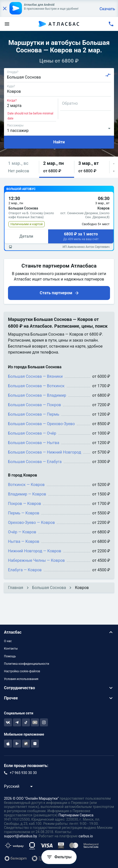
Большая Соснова (49, 588)
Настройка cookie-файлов (22, 671)
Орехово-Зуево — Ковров (31, 523)
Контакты (11, 649)
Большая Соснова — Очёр (32, 433)
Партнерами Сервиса (76, 815)
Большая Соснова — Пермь (34, 414)
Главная (16, 588)
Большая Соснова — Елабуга (35, 462)
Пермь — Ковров (24, 513)
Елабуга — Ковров (25, 570)
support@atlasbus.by (20, 836)
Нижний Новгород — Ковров (35, 551)
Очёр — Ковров (22, 532)
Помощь (10, 656)
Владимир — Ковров (27, 494)
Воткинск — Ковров (26, 485)
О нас (8, 641)
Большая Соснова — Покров (34, 405)
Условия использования (21, 679)
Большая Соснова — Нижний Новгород (45, 452)
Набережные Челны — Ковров (36, 560)
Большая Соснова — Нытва (34, 443)
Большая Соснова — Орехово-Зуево (41, 424)
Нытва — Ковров (24, 541)
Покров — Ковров (24, 504)
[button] (21, 167)
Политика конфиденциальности (27, 664)
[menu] (7, 24)
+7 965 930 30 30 (23, 773)
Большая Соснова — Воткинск (36, 386)
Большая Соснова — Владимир (37, 395)
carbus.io (86, 836)
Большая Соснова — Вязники (35, 376)
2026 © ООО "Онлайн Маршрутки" (31, 798)
